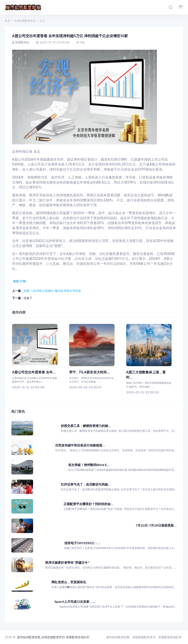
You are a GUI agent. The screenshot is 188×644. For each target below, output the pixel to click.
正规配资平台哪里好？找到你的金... (89, 504)
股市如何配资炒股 (118, 637)
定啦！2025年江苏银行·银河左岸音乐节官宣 (52, 291)
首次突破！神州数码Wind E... (89, 465)
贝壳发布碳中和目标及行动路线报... (80, 445)
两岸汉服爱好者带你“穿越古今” (67, 563)
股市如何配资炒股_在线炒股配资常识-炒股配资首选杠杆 (53, 637)
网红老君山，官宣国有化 (69, 582)
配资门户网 (20, 281)
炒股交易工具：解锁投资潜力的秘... (86, 426)
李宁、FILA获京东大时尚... (90, 372)
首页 (7, 21)
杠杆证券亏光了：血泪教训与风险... (86, 484)
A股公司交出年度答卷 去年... (34, 372)
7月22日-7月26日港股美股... (156, 525)
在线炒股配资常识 (25, 21)
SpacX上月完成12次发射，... (75, 602)
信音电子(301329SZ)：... (82, 543)
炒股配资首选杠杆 (170, 637)
